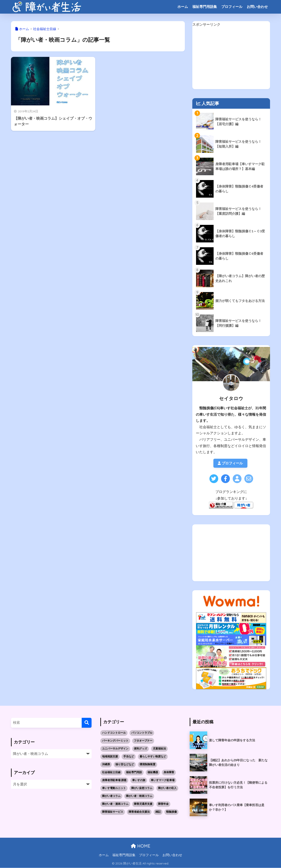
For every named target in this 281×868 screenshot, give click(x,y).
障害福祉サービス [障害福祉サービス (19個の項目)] (113, 812)
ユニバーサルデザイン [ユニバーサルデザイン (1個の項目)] (115, 749)
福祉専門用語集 (205, 7)
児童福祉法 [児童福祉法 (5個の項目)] (159, 749)
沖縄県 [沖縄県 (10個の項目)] (106, 764)
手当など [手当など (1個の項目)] (129, 757)
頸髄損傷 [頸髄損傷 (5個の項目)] (171, 812)
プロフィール (232, 7)
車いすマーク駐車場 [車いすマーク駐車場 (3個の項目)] (163, 780)
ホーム (183, 7)
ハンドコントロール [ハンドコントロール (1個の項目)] (114, 733)
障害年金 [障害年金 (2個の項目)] (163, 804)
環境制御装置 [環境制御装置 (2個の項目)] (148, 764)
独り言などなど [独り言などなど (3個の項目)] (125, 764)
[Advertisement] (231, 58)
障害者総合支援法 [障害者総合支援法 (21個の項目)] (139, 812)
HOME (141, 846)
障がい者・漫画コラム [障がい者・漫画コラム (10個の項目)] (115, 804)
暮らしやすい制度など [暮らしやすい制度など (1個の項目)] (153, 757)
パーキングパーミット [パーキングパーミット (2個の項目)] (115, 741)
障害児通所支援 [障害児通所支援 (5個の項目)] (143, 804)
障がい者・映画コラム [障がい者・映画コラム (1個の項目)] (139, 796)
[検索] (87, 723)
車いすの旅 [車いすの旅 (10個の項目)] (139, 780)
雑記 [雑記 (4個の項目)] (158, 812)
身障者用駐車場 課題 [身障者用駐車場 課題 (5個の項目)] (114, 780)
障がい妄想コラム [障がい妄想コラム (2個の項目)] (142, 788)
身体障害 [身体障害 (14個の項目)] (169, 772)
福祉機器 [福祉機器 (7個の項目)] (153, 772)
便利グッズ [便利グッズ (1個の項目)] (140, 749)
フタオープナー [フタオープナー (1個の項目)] (143, 741)
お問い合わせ (257, 7)
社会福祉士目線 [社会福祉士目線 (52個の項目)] (111, 772)
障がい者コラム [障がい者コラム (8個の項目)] (111, 796)
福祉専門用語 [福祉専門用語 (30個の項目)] (134, 772)
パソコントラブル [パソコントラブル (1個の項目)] (142, 733)
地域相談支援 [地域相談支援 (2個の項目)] (110, 757)
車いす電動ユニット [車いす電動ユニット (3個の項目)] (114, 788)
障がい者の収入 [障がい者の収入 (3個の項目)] (167, 788)
